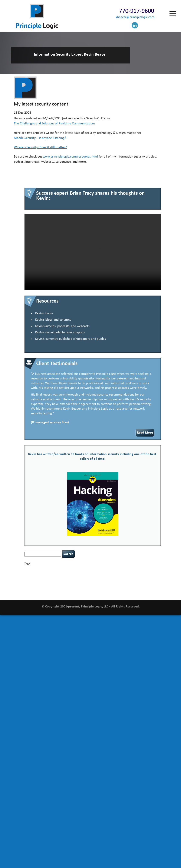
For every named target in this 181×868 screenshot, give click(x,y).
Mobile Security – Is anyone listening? (40, 138)
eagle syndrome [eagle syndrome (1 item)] (105, 574)
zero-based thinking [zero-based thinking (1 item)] (100, 591)
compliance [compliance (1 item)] (125, 569)
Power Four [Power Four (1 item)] (93, 582)
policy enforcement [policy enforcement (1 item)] (78, 582)
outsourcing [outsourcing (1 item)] (42, 582)
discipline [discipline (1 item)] (92, 574)
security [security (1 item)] (126, 582)
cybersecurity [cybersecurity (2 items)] (46, 573)
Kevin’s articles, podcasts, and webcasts (62, 326)
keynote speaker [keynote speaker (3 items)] (112, 577)
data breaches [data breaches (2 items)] (63, 573)
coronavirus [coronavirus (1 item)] (152, 569)
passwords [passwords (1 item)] (54, 582)
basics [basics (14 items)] (42, 568)
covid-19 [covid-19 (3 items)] (31, 573)
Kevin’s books (44, 313)
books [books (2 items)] (54, 569)
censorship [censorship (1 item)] (91, 569)
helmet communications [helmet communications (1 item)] (59, 578)
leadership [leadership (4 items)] (133, 577)
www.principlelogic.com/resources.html (70, 157)
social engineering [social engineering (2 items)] (35, 586)
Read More (145, 433)
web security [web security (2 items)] (71, 591)
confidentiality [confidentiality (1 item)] (138, 569)
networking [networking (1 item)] (30, 582)
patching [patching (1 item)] (63, 582)
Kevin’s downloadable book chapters (60, 333)
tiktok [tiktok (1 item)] (69, 587)
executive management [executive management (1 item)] (124, 574)
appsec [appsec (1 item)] (31, 569)
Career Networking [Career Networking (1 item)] (67, 569)
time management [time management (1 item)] (81, 587)
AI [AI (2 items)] (26, 569)
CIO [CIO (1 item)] (117, 569)
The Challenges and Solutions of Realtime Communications (55, 124)
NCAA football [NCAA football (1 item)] (149, 578)
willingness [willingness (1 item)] (84, 591)
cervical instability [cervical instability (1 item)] (106, 569)
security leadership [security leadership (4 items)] (145, 581)
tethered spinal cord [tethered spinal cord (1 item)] (56, 587)
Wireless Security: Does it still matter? (40, 147)
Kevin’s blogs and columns (53, 320)
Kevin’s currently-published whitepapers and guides (70, 339)
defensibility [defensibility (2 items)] (79, 573)
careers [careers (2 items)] (81, 569)
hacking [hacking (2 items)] (140, 573)
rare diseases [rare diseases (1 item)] (105, 582)
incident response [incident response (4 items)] (85, 577)
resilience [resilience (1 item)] (117, 582)
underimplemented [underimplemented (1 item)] (100, 587)
